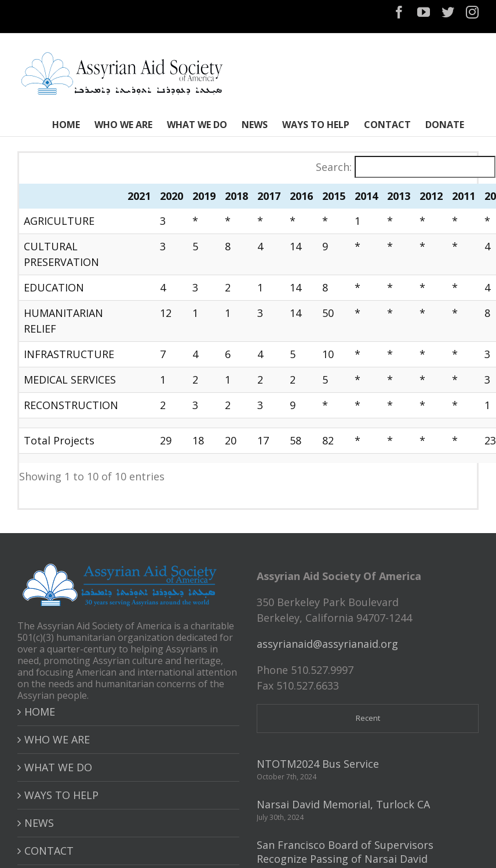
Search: (334, 167)
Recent (368, 718)
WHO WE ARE (57, 739)
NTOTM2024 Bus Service (318, 764)
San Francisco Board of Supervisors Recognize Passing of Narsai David (345, 852)
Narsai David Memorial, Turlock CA (343, 804)
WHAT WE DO (58, 767)
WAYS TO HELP (61, 795)
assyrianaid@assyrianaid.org (327, 644)
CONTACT (49, 851)
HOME (40, 712)
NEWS (39, 823)
